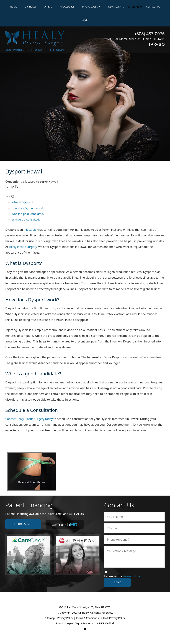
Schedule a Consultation (27, 219)
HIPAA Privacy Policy (113, 618)
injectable (30, 230)
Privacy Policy (65, 618)
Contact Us (153, 7)
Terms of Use (132, 576)
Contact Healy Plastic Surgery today (29, 419)
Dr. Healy (30, 7)
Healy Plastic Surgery (23, 247)
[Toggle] (13, 196)
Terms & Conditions (87, 618)
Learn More (23, 524)
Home (13, 7)
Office (48, 7)
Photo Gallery (91, 7)
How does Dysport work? (27, 208)
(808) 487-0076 (150, 34)
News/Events (116, 7)
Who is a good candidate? (28, 214)
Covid (85, 20)
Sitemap (50, 618)
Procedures (67, 7)
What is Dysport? (22, 202)
